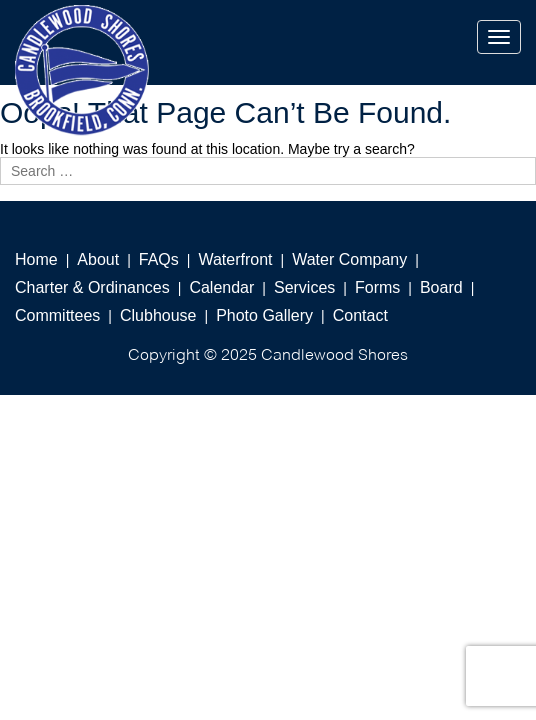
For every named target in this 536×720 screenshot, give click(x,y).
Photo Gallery (264, 315)
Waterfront (235, 259)
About (98, 259)
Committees (57, 315)
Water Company (349, 259)
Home (36, 259)
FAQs (159, 259)
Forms (377, 287)
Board (441, 287)
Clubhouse (158, 315)
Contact (360, 315)
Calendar (221, 287)
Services (304, 287)
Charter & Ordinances (92, 287)
